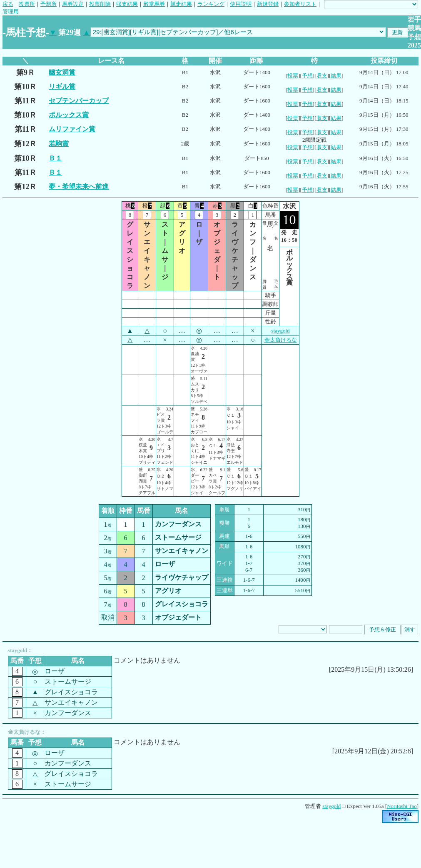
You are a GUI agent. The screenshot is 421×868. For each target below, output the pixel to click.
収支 (322, 76)
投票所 (27, 4)
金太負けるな (281, 340)
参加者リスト (300, 4)
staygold (280, 331)
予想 (307, 76)
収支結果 (127, 4)
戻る (8, 4)
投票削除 (100, 4)
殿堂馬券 (154, 4)
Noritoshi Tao (402, 806)
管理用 (11, 11)
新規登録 (268, 4)
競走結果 (181, 4)
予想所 (49, 4)
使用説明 (241, 4)
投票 (293, 76)
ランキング (211, 4)
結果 (336, 76)
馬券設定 (73, 4)
